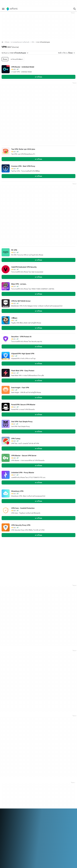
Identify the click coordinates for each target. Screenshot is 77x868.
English (14, 823)
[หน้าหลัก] (2, 42)
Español (20, 823)
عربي (3, 823)
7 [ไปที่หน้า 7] (28, 544)
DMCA (54, 782)
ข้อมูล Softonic (6, 782)
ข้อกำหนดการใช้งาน (58, 788)
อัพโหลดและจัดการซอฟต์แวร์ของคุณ (33, 788)
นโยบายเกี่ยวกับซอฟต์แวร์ (32, 793)
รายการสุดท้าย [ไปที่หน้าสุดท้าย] (68, 544)
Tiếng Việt (17, 829)
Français (26, 823)
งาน (3, 795)
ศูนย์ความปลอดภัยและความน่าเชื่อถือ (9, 786)
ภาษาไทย (5, 829)
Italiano (44, 823)
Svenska (42, 826)
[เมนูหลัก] (3, 9)
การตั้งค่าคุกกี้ (56, 796)
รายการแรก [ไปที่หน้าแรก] (54, 544)
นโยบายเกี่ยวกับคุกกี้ (58, 793)
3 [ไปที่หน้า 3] (4, 544)
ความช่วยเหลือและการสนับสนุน (9, 791)
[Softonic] (12, 9)
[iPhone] (7, 42)
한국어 (9, 826)
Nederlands (15, 826)
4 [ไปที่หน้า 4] (10, 544)
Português (28, 826)
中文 (22, 829)
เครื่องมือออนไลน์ (7, 805)
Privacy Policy (56, 791)
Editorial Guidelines (8, 797)
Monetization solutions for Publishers (34, 783)
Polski (22, 826)
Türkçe (10, 829)
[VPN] (33, 42)
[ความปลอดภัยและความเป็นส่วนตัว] (20, 42)
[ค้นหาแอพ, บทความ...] (75, 9)
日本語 (4, 826)
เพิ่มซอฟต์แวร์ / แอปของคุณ (9, 801)
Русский (35, 826)
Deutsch (8, 823)
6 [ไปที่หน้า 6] (22, 544)
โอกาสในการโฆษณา (33, 797)
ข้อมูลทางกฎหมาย (57, 785)
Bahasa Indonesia (35, 823)
